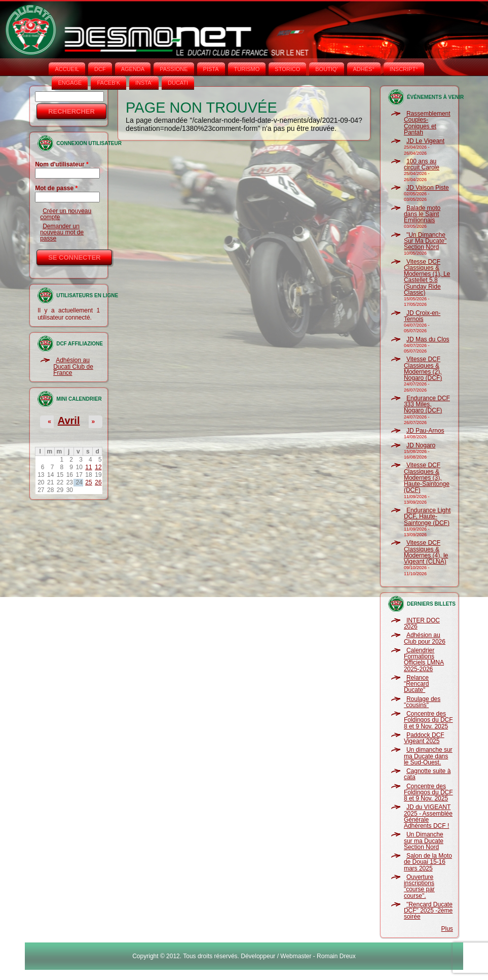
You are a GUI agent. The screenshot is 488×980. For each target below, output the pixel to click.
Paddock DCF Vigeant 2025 (424, 738)
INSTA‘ (144, 83)
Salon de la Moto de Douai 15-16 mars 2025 (428, 862)
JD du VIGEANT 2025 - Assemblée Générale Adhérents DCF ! (428, 816)
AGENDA (133, 69)
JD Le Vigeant (425, 141)
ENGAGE (70, 83)
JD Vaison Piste (428, 188)
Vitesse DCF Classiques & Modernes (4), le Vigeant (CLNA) (426, 552)
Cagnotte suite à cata (427, 774)
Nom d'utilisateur (62, 164)
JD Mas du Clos (428, 339)
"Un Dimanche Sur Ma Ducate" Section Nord (425, 241)
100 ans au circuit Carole (422, 164)
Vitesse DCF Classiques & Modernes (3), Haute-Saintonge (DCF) (427, 478)
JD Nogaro (421, 445)
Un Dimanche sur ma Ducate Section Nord (424, 841)
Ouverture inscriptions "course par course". (419, 886)
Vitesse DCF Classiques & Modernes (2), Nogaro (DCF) (423, 369)
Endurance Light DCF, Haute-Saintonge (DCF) (427, 517)
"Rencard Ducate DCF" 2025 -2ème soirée (428, 911)
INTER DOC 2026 (422, 623)
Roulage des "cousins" (422, 702)
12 (98, 467)
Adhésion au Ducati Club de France (73, 366)
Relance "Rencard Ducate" (417, 684)
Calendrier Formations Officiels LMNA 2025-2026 (424, 660)
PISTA (211, 69)
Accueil (67, 69)
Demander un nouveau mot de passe (62, 233)
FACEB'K (108, 83)
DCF (100, 69)
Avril (69, 421)
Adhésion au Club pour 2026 (425, 638)
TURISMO (247, 69)
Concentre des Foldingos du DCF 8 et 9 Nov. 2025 (428, 720)
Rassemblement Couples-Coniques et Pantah (427, 123)
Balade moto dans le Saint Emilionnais (422, 214)
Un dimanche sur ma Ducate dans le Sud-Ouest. (428, 756)
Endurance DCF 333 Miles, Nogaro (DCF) (427, 405)
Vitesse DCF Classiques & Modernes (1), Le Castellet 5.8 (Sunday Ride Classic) (427, 277)
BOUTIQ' (326, 69)
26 (98, 482)
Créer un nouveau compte (66, 214)
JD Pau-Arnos (425, 431)
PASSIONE (174, 69)
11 (88, 467)
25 (88, 482)
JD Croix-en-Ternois (422, 316)
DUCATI (178, 83)
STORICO (287, 69)
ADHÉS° (364, 69)
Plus (447, 929)
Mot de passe (56, 188)
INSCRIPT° (404, 69)
